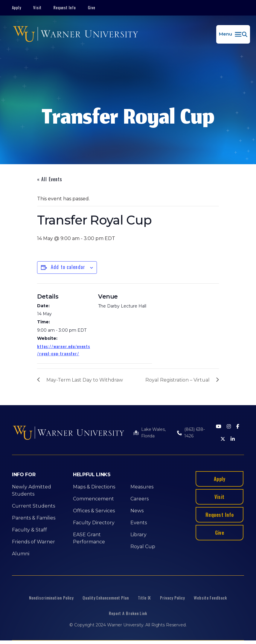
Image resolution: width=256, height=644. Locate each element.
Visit (37, 7)
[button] (233, 34)
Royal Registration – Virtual (177, 380)
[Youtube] (219, 427)
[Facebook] (238, 427)
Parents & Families (34, 518)
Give (92, 7)
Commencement (93, 499)
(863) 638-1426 (195, 433)
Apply (17, 7)
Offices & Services (94, 511)
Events (139, 523)
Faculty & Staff (29, 530)
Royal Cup (143, 547)
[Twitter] (223, 439)
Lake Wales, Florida (153, 433)
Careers (140, 499)
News (137, 511)
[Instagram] (229, 427)
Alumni (21, 554)
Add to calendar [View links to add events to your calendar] (68, 267)
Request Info (65, 7)
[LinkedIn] (233, 439)
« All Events (50, 179)
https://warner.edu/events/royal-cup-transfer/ (64, 350)
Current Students (33, 506)
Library (138, 535)
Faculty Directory (94, 523)
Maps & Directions (94, 487)
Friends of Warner (33, 542)
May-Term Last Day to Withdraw (85, 380)
